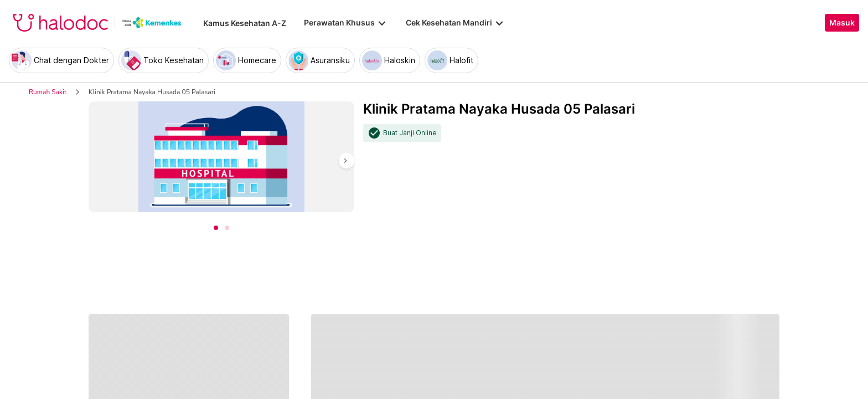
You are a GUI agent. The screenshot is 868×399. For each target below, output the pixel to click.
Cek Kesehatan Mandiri (456, 23)
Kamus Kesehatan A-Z (245, 23)
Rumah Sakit (48, 92)
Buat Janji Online (410, 133)
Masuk (842, 23)
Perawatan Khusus (346, 23)
